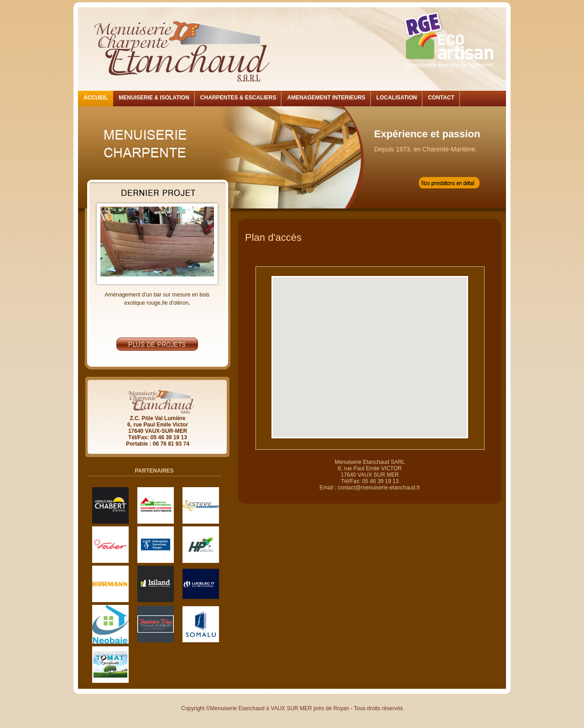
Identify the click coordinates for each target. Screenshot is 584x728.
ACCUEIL (96, 98)
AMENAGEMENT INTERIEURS (326, 98)
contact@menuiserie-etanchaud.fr (379, 488)
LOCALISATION (397, 98)
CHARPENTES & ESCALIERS (238, 98)
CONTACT (441, 98)
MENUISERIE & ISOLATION (154, 98)
